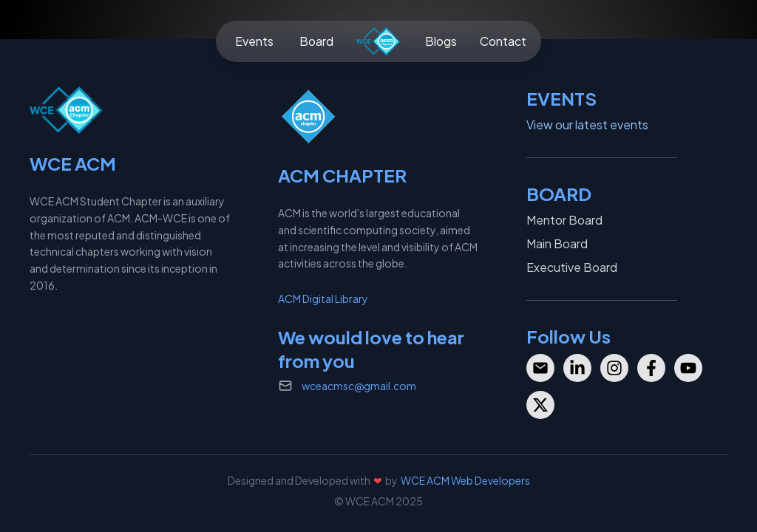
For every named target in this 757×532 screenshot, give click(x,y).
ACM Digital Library (323, 299)
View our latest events (587, 125)
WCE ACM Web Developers (465, 480)
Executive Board (572, 267)
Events (254, 41)
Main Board (557, 243)
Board (316, 41)
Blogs (441, 41)
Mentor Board (564, 220)
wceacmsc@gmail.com (359, 386)
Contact (503, 41)
